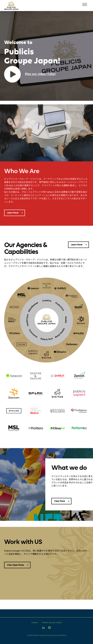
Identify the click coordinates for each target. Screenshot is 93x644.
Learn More (13, 213)
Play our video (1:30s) (40, 74)
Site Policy (62, 635)
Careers (35, 623)
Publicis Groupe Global (52, 623)
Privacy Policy (51, 635)
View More (59, 501)
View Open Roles (15, 565)
